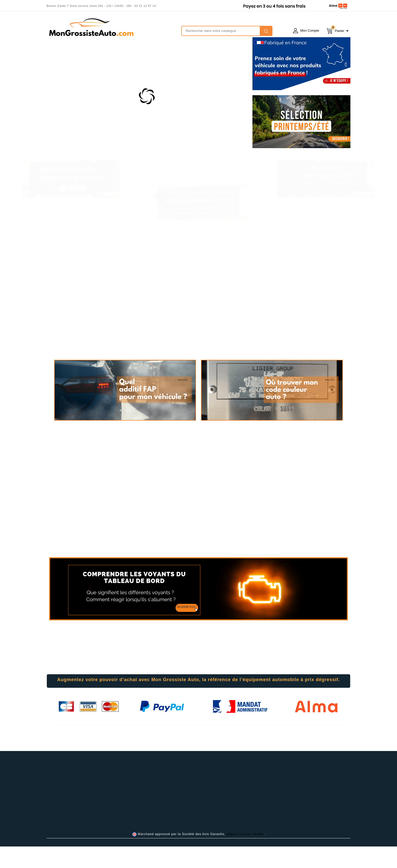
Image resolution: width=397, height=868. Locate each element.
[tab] (198, 703)
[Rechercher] (227, 31)
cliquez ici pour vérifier (245, 856)
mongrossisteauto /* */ (91, 27)
